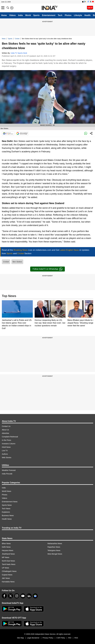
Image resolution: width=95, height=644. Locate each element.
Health (88, 15)
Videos (12, 15)
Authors (5, 454)
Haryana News (8, 550)
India (20, 15)
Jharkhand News (8, 554)
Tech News (6, 509)
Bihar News (6, 544)
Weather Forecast (9, 470)
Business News (8, 515)
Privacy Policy (48, 638)
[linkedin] (29, 596)
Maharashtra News (55, 544)
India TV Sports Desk (19, 53)
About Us (5, 430)
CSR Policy (61, 638)
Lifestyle (78, 15)
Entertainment (49, 15)
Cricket (17, 39)
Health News (7, 519)
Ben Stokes (17, 262)
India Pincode (7, 474)
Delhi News (6, 547)
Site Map (20, 638)
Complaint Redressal (10, 437)
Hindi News (6, 447)
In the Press (6, 440)
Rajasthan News (54, 547)
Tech (60, 15)
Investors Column (9, 444)
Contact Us (6, 426)
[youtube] (23, 596)
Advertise (5, 433)
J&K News (6, 578)
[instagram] (17, 596)
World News (6, 491)
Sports (36, 15)
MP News (6, 557)
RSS (76, 638)
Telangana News (54, 550)
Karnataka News (8, 582)
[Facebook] (4, 596)
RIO (70, 638)
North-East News (8, 561)
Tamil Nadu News (9, 564)
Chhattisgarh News (9, 571)
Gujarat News (7, 575)
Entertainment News (10, 502)
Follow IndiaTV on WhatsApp (47, 269)
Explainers (6, 512)
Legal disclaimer (33, 638)
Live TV (5, 451)
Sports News (7, 505)
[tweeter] (11, 596)
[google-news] (35, 596)
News (4, 39)
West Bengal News (55, 554)
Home (4, 15)
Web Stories (7, 458)
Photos (68, 15)
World (28, 15)
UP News (5, 568)
